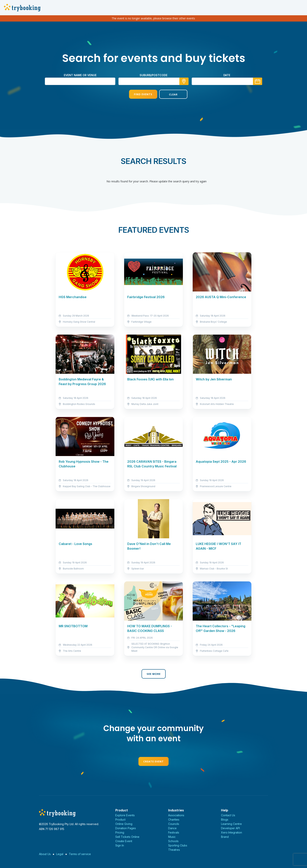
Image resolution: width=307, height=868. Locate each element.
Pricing (120, 832)
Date (227, 75)
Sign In (120, 845)
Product (120, 820)
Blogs (225, 820)
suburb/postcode (153, 75)
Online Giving (124, 824)
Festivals (174, 832)
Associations (176, 815)
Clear (169, 94)
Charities (174, 820)
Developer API (230, 828)
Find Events (138, 94)
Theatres (174, 850)
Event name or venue (80, 75)
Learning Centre (231, 824)
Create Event (153, 761)
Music (172, 837)
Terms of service (80, 854)
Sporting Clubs (178, 845)
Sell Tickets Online (127, 837)
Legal (60, 854)
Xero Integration (232, 832)
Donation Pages (126, 828)
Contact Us (228, 815)
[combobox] (153, 81)
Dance (172, 828)
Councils (174, 824)
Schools (173, 841)
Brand (225, 837)
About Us (45, 854)
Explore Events (125, 815)
